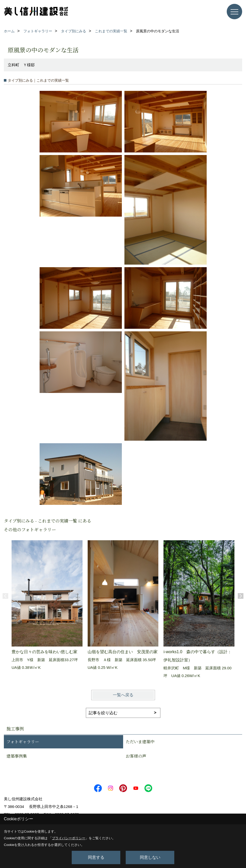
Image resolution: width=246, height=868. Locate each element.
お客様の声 (136, 756)
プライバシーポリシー (69, 838)
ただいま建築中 (140, 742)
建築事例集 (17, 756)
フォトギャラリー (23, 742)
